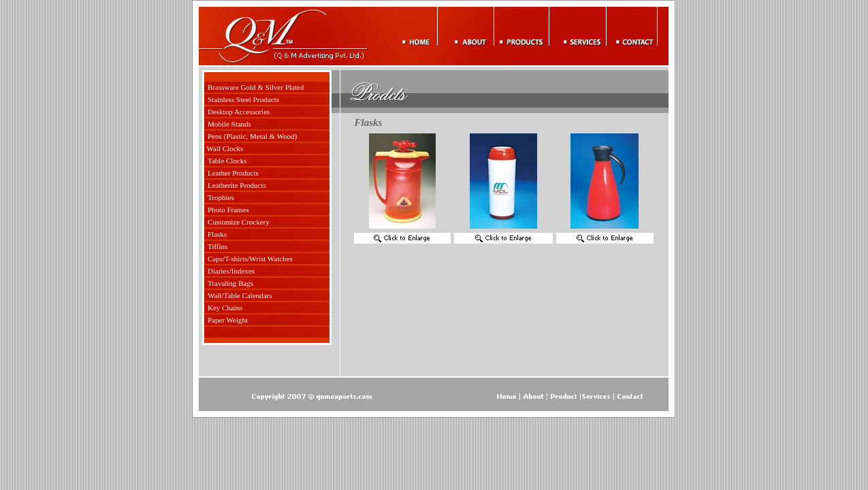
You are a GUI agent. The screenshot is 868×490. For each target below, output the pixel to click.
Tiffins (218, 246)
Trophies (221, 197)
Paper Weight (228, 320)
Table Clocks (227, 161)
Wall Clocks (225, 148)
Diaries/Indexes (231, 271)
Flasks (217, 234)
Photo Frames (228, 210)
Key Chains (225, 308)
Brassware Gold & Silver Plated (256, 87)
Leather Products (233, 173)
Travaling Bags (230, 283)
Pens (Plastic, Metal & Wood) (252, 136)
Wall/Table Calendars (240, 295)
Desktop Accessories (239, 112)
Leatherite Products (237, 185)
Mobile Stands (229, 124)
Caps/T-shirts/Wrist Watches (250, 259)
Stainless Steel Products (243, 99)
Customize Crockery (239, 222)
